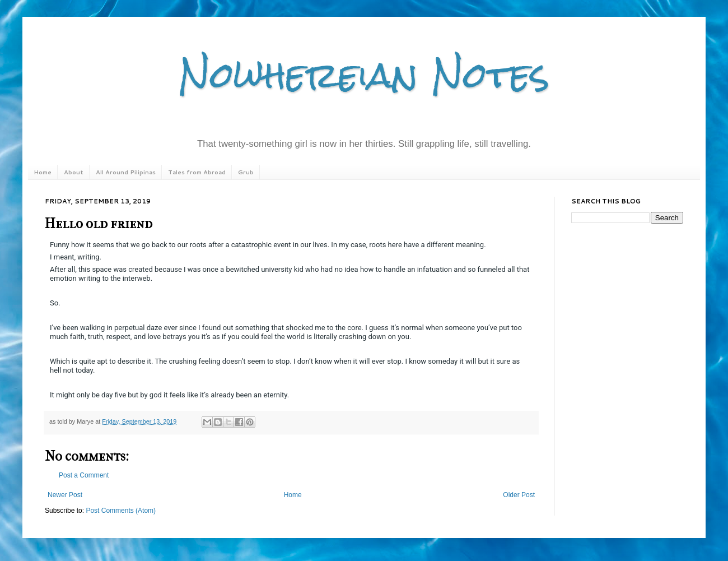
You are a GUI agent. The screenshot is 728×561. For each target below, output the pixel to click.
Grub (246, 172)
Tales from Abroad (197, 172)
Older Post (519, 495)
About (74, 172)
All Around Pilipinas (126, 172)
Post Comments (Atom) (121, 511)
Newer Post (65, 495)
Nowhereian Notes (364, 75)
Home (43, 172)
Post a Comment (84, 475)
